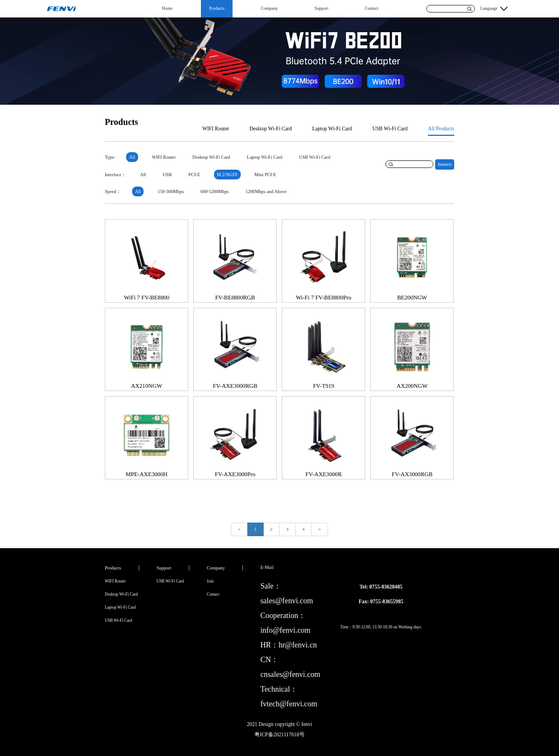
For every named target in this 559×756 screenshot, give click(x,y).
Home (168, 8)
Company (269, 8)
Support (321, 8)
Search (445, 164)
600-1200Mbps (215, 191)
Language (489, 8)
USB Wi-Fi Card (390, 128)
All (132, 157)
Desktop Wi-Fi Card (271, 128)
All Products (441, 128)
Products (217, 8)
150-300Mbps (171, 191)
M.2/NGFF (227, 175)
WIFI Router (215, 128)
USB (167, 175)
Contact (371, 8)
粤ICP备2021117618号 (279, 734)
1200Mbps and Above (266, 191)
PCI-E (194, 175)
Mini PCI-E (265, 175)
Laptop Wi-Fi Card (332, 128)
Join (210, 581)
